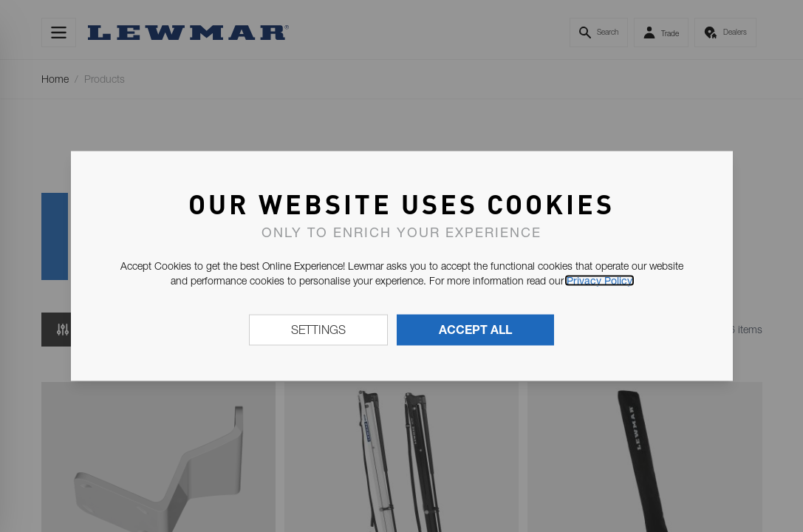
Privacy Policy (599, 281)
